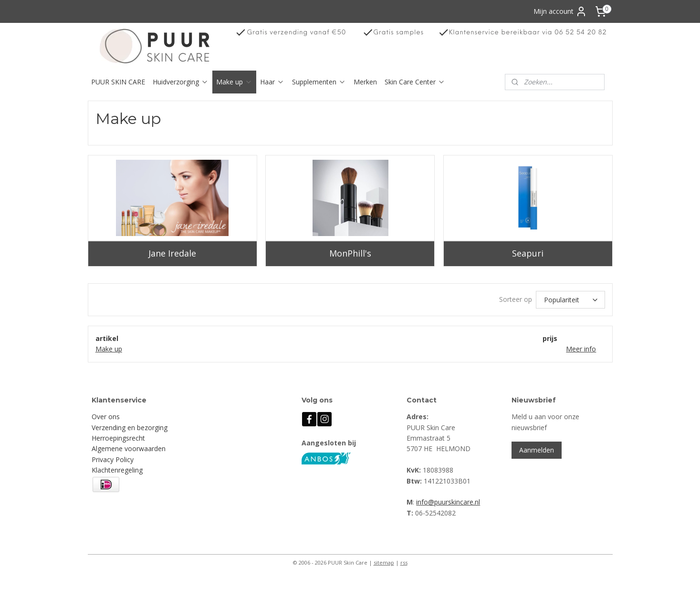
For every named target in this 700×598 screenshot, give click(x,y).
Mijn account (560, 11)
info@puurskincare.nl (448, 502)
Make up (234, 82)
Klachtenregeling (117, 470)
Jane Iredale (172, 253)
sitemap (384, 562)
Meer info (581, 349)
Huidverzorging (181, 82)
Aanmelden (537, 450)
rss (404, 562)
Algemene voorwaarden (129, 448)
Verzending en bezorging (130, 428)
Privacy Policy (113, 459)
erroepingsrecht (121, 438)
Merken (365, 82)
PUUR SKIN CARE (118, 82)
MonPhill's (350, 253)
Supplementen (319, 82)
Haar (272, 82)
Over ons (106, 417)
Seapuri (528, 253)
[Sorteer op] (570, 300)
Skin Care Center (415, 82)
